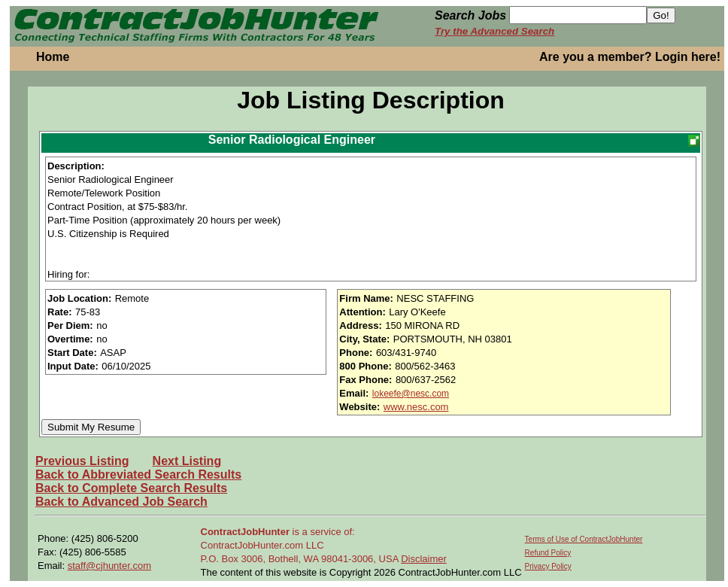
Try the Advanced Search (494, 31)
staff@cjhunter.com (109, 566)
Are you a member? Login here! (630, 57)
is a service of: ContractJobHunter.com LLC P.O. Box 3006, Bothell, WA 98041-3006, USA (301, 545)
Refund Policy (548, 553)
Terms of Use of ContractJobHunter (584, 539)
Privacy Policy (548, 566)
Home (53, 57)
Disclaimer (424, 559)
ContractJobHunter (245, 532)
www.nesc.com (416, 407)
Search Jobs (470, 15)
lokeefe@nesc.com (411, 394)
